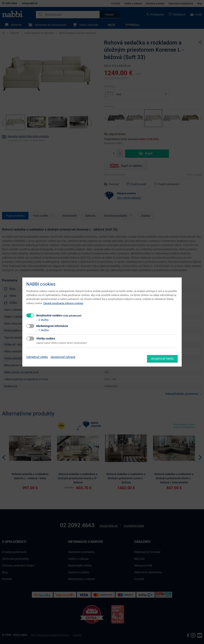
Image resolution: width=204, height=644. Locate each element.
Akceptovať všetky (162, 359)
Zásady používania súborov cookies (63, 303)
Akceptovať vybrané (63, 357)
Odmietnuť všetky (37, 357)
